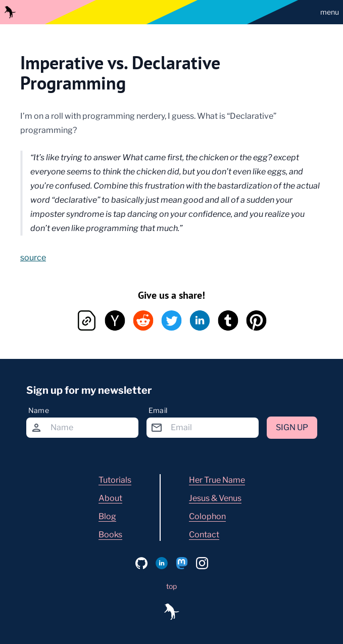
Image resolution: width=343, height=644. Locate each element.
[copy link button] (87, 320)
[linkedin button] (200, 320)
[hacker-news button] (115, 320)
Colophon (207, 516)
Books (110, 535)
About (110, 498)
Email (158, 410)
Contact (204, 535)
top (171, 586)
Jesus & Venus (215, 498)
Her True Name (217, 480)
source (33, 258)
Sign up (292, 427)
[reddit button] (143, 320)
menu (330, 12)
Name (39, 410)
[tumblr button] (228, 320)
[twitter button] (172, 320)
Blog (107, 516)
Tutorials (115, 480)
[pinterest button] (257, 320)
